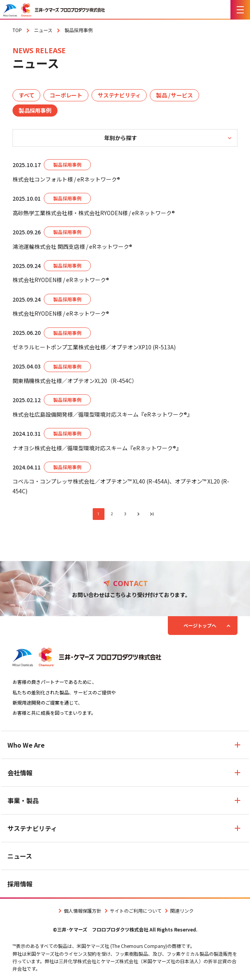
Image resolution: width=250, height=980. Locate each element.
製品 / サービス (174, 95)
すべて (26, 95)
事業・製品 (23, 800)
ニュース (20, 856)
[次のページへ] (138, 514)
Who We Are (26, 745)
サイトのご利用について (132, 911)
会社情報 (20, 773)
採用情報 (20, 884)
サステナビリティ (119, 95)
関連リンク (178, 911)
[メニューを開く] (240, 10)
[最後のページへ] (152, 514)
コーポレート (66, 95)
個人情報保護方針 (79, 911)
